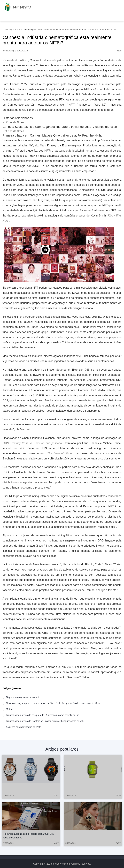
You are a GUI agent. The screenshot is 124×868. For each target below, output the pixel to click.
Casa (20, 30)
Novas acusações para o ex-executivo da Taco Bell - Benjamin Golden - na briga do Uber (53, 703)
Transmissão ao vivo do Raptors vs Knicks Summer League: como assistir (45, 721)
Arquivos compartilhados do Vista (24, 727)
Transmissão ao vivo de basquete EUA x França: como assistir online (43, 715)
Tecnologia (29, 30)
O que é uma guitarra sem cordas (24, 697)
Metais (9, 709)
